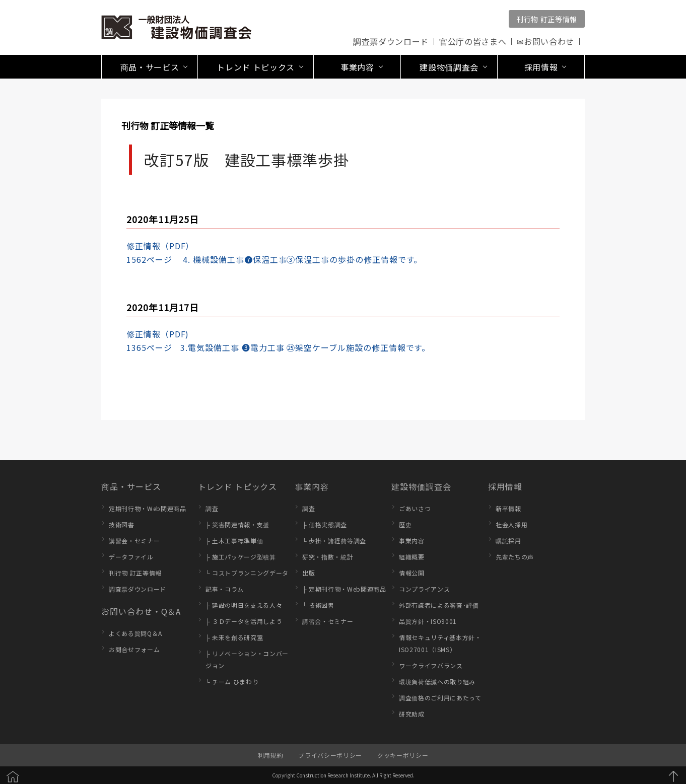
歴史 (405, 524)
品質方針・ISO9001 (428, 621)
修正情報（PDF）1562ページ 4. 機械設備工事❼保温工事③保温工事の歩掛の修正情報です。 (274, 253)
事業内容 (312, 486)
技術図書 (122, 524)
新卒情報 (508, 508)
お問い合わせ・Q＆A (141, 611)
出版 (308, 573)
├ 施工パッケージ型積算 (241, 557)
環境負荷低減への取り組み (437, 682)
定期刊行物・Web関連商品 (148, 508)
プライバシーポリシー (330, 755)
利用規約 (271, 755)
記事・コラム (225, 589)
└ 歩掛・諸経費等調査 (334, 541)
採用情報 (505, 486)
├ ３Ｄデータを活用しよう (244, 621)
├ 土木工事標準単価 (234, 541)
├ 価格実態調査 (325, 524)
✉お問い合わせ (545, 41)
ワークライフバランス (431, 665)
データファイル (131, 557)
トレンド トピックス (237, 486)
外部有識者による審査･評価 (439, 605)
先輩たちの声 (515, 557)
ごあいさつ (415, 508)
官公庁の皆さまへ (473, 41)
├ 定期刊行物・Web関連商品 (344, 589)
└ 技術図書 (318, 605)
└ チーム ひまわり (232, 682)
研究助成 (412, 714)
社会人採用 (511, 524)
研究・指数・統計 (328, 557)
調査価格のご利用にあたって (440, 698)
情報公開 (412, 573)
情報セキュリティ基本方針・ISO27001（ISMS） (440, 643)
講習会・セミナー (134, 541)
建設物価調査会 (421, 486)
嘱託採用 (508, 541)
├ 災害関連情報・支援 (237, 524)
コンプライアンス (424, 589)
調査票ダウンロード (391, 41)
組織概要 (412, 557)
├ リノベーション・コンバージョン (247, 659)
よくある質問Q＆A (135, 633)
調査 (212, 508)
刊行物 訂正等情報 (547, 19)
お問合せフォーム (134, 649)
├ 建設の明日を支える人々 (244, 605)
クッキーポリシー (403, 755)
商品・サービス (131, 486)
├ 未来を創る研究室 (234, 637)
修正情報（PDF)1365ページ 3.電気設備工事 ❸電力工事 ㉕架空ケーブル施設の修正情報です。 (278, 341)
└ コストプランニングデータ (247, 573)
